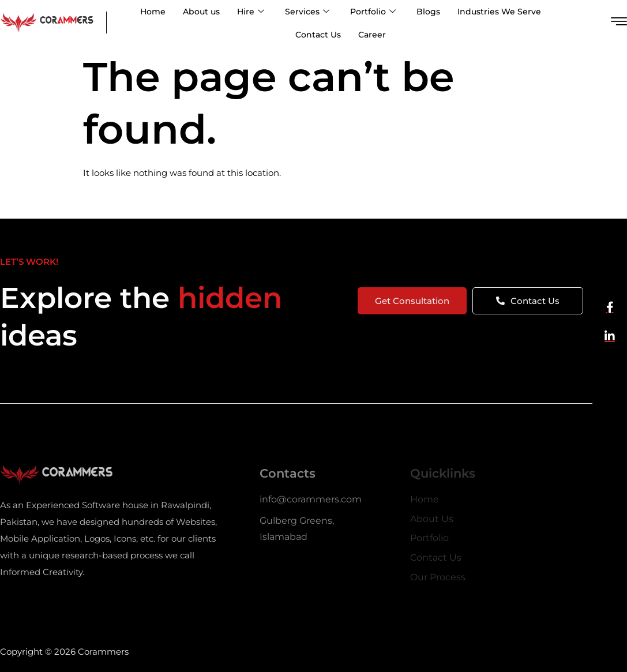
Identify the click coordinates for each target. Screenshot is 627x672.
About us (201, 12)
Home (153, 12)
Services (307, 12)
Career (372, 35)
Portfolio (373, 12)
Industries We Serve (499, 12)
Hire (251, 12)
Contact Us (318, 35)
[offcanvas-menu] (619, 22)
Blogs (428, 12)
